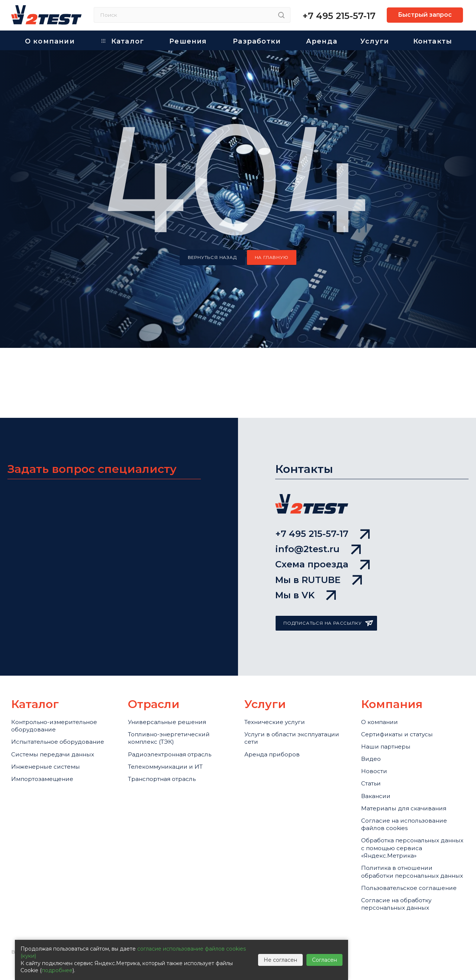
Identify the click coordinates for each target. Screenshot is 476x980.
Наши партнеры (389, 706)
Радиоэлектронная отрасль (176, 715)
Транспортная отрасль (168, 746)
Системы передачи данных (59, 725)
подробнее (57, 970)
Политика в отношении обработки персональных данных (406, 866)
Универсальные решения (173, 676)
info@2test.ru (318, 488)
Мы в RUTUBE (319, 528)
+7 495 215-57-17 (339, 16)
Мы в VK (305, 547)
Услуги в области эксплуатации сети (278, 696)
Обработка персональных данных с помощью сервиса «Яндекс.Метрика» (410, 832)
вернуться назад (212, 257)
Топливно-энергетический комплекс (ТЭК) (174, 696)
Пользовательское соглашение (393, 896)
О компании (382, 676)
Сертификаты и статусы (403, 691)
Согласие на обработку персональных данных (401, 920)
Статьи (373, 752)
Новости (376, 737)
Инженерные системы (50, 740)
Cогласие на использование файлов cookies (410, 803)
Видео (372, 721)
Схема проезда (322, 508)
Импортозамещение (47, 756)
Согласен (324, 960)
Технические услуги (279, 676)
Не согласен (280, 960)
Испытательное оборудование (38, 705)
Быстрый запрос (425, 15)
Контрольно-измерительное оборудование (60, 680)
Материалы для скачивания (411, 783)
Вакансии (378, 768)
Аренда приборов (276, 715)
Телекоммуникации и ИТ (171, 731)
